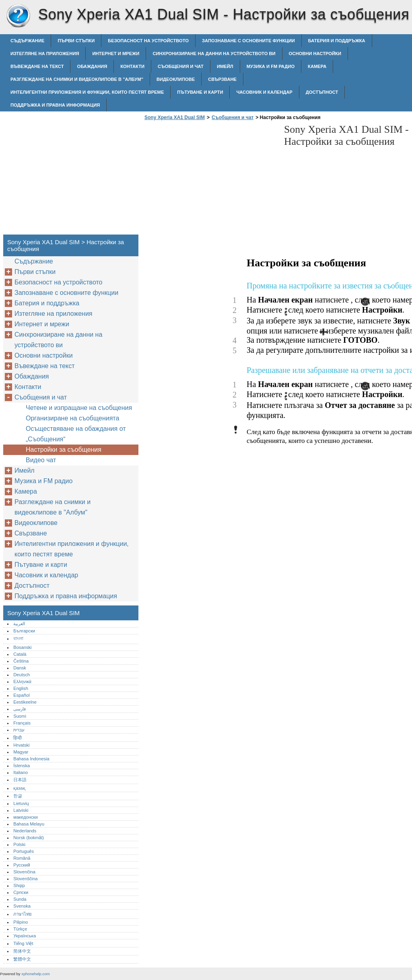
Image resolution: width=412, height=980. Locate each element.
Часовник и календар (264, 92)
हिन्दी (18, 738)
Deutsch (22, 675)
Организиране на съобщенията (72, 418)
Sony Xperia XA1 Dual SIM (18, 16)
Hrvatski (21, 745)
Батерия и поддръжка (337, 41)
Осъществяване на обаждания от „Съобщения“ (76, 434)
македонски (26, 817)
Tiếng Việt (23, 943)
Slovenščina (25, 879)
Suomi (20, 716)
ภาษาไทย (23, 914)
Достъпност (322, 92)
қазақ (19, 788)
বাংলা (18, 638)
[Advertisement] (210, 180)
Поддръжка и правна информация (55, 105)
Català (20, 654)
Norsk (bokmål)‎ (29, 838)
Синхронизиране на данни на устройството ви (214, 54)
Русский (22, 865)
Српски (21, 892)
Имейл (225, 66)
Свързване (222, 79)
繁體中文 (22, 959)
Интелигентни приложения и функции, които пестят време (87, 92)
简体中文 (22, 951)
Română (22, 858)
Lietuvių (21, 803)
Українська (25, 936)
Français (22, 723)
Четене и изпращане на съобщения (79, 408)
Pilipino (21, 922)
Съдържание (27, 41)
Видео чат (41, 460)
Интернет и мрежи (116, 54)
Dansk (20, 668)
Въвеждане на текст (37, 66)
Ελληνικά (22, 681)
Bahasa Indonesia (31, 759)
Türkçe (20, 929)
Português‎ (24, 851)
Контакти (132, 66)
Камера (317, 66)
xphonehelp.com (35, 974)
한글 (18, 796)
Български (24, 631)
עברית (19, 730)
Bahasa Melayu (29, 824)
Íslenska (22, 766)
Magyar (21, 752)
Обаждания (92, 66)
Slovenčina (24, 872)
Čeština (21, 661)
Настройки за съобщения (64, 450)
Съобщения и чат (181, 66)
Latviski (21, 810)
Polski (19, 844)
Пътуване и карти (200, 92)
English (21, 688)
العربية (19, 624)
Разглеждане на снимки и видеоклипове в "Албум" (77, 79)
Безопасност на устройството (148, 41)
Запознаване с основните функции (248, 41)
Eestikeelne (25, 702)
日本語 (20, 780)
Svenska (22, 906)
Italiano (21, 772)
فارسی (20, 709)
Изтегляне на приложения (45, 54)
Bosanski (22, 647)
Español (21, 695)
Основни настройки (315, 54)
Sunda (20, 899)
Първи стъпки (76, 41)
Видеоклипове (176, 79)
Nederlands (25, 831)
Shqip (19, 885)
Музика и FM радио (271, 66)
